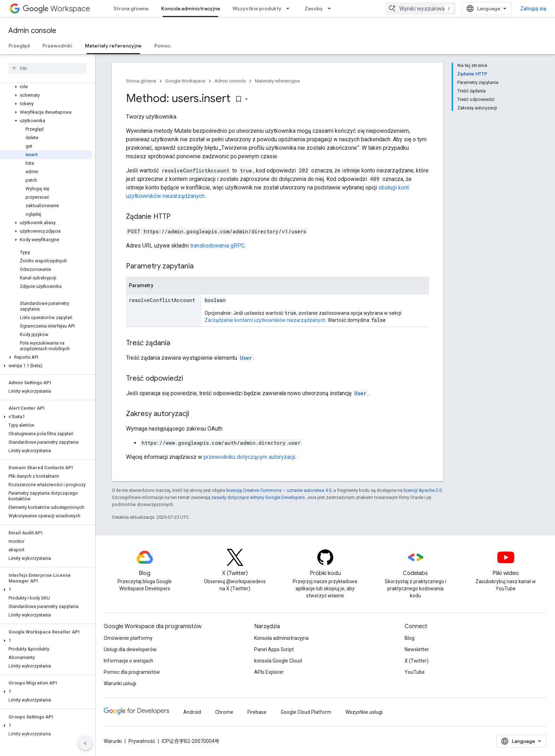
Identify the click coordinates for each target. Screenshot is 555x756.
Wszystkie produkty (257, 8)
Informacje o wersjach (128, 661)
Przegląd (19, 46)
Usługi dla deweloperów (130, 649)
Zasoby (314, 8)
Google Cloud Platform (306, 712)
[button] (46, 87)
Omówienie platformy (128, 638)
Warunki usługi (120, 683)
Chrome (224, 712)
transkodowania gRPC (217, 246)
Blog (410, 638)
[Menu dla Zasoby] (331, 8)
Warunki (113, 741)
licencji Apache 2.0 (423, 490)
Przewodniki (57, 46)
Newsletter (417, 649)
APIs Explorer (269, 672)
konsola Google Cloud (278, 661)
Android (192, 712)
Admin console (32, 31)
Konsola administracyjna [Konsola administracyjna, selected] (190, 8)
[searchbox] (48, 68)
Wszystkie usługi (364, 712)
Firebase (257, 712)
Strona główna (131, 8)
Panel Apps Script (274, 649)
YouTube (415, 672)
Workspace (56, 9)
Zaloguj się (533, 8)
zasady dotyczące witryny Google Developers (258, 497)
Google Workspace (185, 81)
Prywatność (142, 741)
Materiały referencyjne (277, 81)
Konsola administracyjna (281, 638)
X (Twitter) (417, 661)
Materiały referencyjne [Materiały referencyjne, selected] (113, 46)
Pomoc (162, 46)
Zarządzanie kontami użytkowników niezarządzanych (265, 320)
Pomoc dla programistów (132, 672)
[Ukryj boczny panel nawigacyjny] (85, 743)
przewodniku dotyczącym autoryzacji (249, 457)
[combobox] (420, 8)
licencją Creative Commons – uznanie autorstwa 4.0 (279, 490)
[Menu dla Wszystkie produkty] (290, 8)
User (246, 358)
